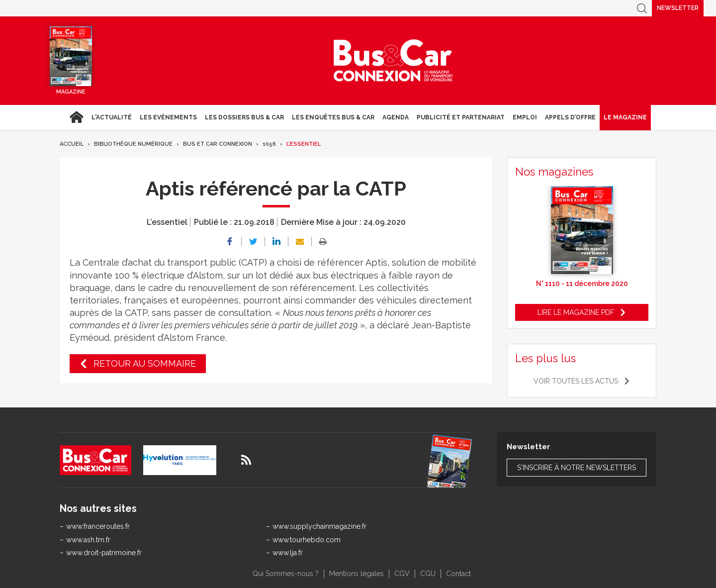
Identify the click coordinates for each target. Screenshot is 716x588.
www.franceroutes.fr (98, 526)
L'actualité (112, 117)
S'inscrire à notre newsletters (577, 468)
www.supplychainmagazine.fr (319, 526)
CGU (428, 574)
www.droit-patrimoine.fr (104, 553)
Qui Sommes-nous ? (286, 574)
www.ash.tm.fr (88, 540)
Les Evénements (168, 117)
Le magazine (625, 117)
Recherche (642, 8)
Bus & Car (393, 61)
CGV (402, 574)
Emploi (525, 117)
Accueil (76, 117)
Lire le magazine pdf (576, 312)
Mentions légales (357, 574)
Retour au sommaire (145, 363)
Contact (458, 574)
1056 (269, 144)
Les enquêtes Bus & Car (333, 117)
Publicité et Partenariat (461, 117)
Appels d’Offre (570, 117)
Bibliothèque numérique (133, 144)
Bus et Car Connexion (218, 144)
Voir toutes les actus (576, 381)
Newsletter (678, 8)
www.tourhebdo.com (307, 540)
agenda (396, 117)
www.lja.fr (288, 553)
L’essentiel (304, 144)
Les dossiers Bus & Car (244, 117)
